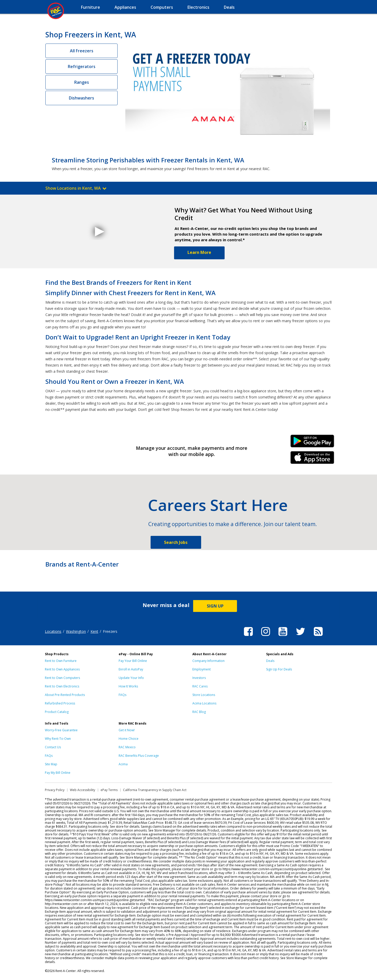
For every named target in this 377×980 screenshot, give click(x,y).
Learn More (199, 252)
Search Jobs (176, 542)
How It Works (128, 686)
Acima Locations (204, 703)
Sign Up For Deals (279, 669)
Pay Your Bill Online (133, 661)
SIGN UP (215, 606)
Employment (202, 669)
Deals (270, 661)
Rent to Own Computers (62, 678)
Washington (76, 631)
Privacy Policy (55, 790)
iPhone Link (312, 459)
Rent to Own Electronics (62, 686)
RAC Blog (199, 712)
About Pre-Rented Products (65, 695)
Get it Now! (127, 730)
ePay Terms (109, 790)
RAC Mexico (127, 747)
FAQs (122, 695)
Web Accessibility (83, 790)
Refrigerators (82, 67)
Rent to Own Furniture (61, 661)
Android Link (312, 443)
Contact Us (53, 747)
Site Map (51, 764)
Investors (199, 678)
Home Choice (129, 739)
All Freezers (82, 51)
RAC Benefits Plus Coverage (139, 756)
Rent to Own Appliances (62, 669)
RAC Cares (200, 686)
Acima (123, 764)
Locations (53, 631)
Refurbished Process (60, 703)
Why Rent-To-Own (58, 739)
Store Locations (204, 695)
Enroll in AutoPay (131, 669)
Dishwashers (81, 98)
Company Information (208, 661)
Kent (94, 631)
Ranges (82, 82)
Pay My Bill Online (58, 773)
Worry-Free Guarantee (61, 730)
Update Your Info (131, 678)
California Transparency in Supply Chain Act (155, 790)
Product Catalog (57, 712)
